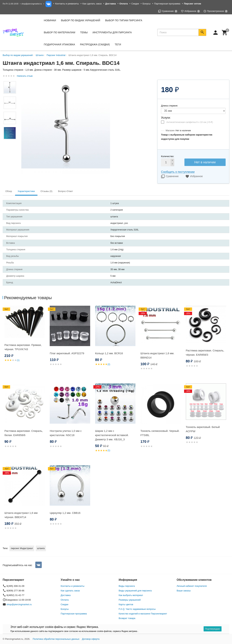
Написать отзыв (25, 76)
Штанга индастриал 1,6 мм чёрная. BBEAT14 (21, 515)
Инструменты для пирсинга (112, 32)
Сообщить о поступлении (178, 172)
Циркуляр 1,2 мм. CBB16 (65, 513)
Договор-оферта (91, 639)
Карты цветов (126, 604)
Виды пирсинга (127, 586)
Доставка (66, 595)
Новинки (50, 20)
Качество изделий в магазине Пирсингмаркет (143, 614)
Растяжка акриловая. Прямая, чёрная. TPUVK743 (23, 347)
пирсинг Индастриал (22, 548)
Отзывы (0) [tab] (46, 191)
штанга (41, 548)
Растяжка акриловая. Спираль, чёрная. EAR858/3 (205, 353)
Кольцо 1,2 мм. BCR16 (109, 353)
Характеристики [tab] (26, 191)
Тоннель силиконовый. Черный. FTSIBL (160, 433)
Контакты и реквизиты (67, 4)
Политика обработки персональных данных (56, 639)
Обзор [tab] (9, 191)
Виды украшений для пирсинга (135, 591)
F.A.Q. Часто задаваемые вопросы (137, 609)
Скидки (135, 4)
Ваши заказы (184, 591)
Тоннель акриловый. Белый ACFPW (203, 429)
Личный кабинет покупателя (192, 586)
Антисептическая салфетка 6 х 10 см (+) (190, 122)
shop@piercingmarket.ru (32, 4)
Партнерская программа (167, 4)
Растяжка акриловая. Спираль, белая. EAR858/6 (24, 433)
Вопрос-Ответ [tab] (65, 191)
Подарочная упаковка (59, 44)
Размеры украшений (130, 600)
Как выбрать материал (131, 595)
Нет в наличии (205, 162)
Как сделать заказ (92, 4)
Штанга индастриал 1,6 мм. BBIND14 (157, 355)
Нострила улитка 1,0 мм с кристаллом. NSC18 (66, 433)
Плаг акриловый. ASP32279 (67, 353)
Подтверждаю (212, 629)
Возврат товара (127, 618)
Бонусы (147, 4)
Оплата (65, 600)
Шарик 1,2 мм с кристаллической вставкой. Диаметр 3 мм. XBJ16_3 (112, 435)
